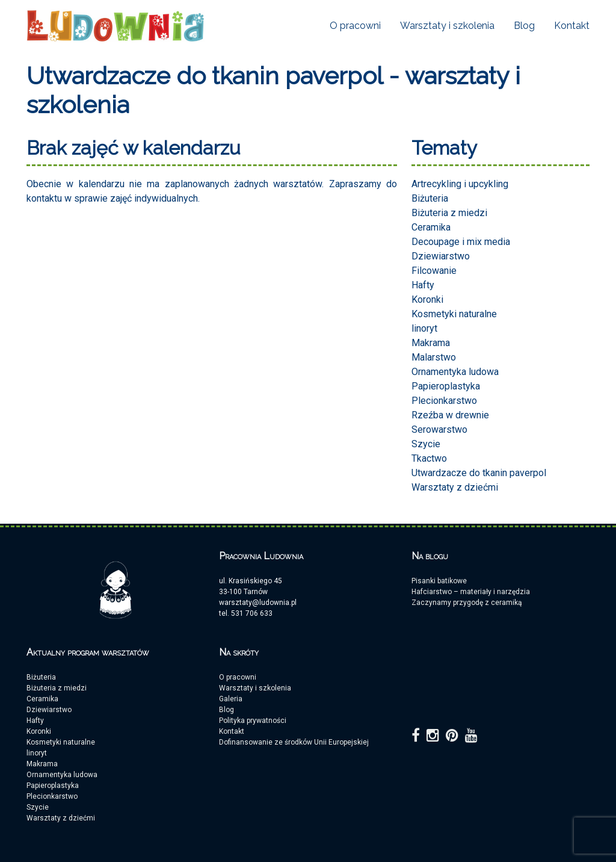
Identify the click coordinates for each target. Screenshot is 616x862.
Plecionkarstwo (444, 401)
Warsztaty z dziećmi (455, 487)
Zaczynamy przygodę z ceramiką (467, 603)
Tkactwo (429, 458)
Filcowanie (434, 271)
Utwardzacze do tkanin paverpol (479, 473)
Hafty (423, 285)
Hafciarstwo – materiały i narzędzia (471, 592)
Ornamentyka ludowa (455, 372)
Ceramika (431, 227)
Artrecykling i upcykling (460, 184)
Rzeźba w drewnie (450, 415)
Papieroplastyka (446, 386)
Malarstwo (434, 357)
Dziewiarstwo (441, 256)
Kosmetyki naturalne (454, 314)
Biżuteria (430, 198)
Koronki (427, 299)
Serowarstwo (439, 429)
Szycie (426, 444)
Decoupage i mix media (461, 242)
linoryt (424, 328)
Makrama (431, 343)
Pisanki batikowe (439, 581)
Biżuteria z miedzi (449, 213)
